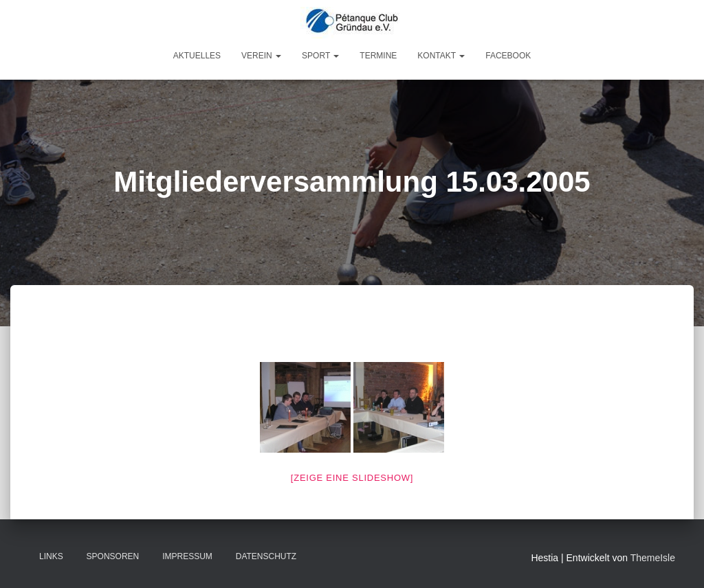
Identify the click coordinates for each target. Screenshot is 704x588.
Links (51, 556)
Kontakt (441, 56)
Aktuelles (197, 56)
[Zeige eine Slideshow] (352, 478)
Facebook (508, 56)
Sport (320, 56)
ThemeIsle (653, 558)
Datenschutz (266, 556)
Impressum (187, 556)
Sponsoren (113, 556)
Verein (261, 56)
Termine (378, 56)
